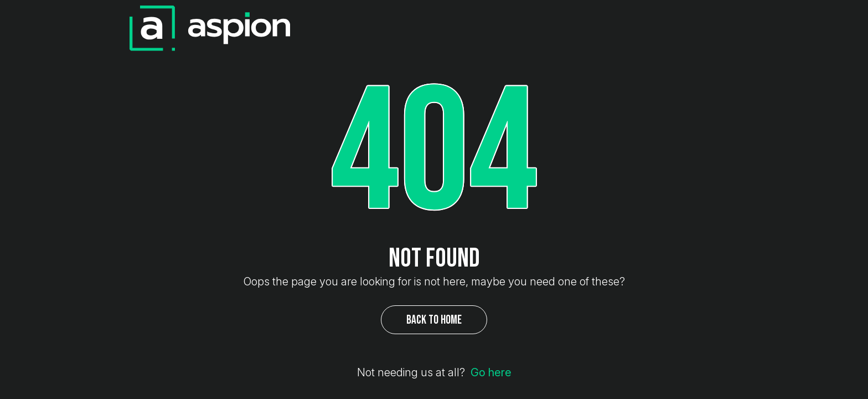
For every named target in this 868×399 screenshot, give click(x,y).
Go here (491, 374)
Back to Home (434, 319)
